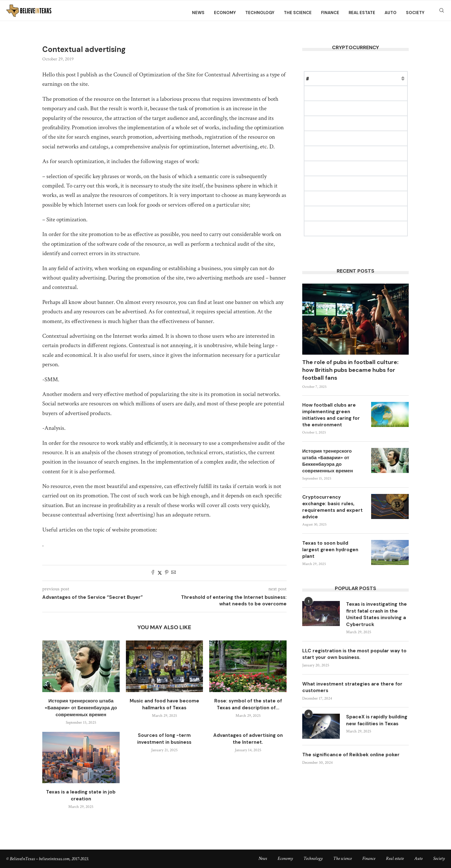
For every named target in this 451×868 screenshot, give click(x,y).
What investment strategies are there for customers (355, 689)
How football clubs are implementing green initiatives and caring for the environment (331, 415)
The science (298, 13)
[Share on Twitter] (160, 573)
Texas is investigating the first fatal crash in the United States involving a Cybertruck (374, 615)
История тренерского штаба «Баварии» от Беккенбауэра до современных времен (81, 708)
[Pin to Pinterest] (167, 573)
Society (415, 13)
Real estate (362, 13)
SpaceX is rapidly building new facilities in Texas (376, 727)
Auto (391, 13)
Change (399, 78)
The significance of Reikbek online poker (353, 760)
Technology (260, 13)
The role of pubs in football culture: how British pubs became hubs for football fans (350, 370)
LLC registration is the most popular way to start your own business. (353, 656)
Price (343, 78)
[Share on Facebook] (153, 573)
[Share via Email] (174, 573)
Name (323, 78)
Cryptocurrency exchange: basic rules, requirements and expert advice (332, 507)
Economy (225, 13)
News (198, 13)
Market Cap (370, 78)
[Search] (442, 13)
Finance (330, 13)
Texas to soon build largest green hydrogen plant (330, 550)
